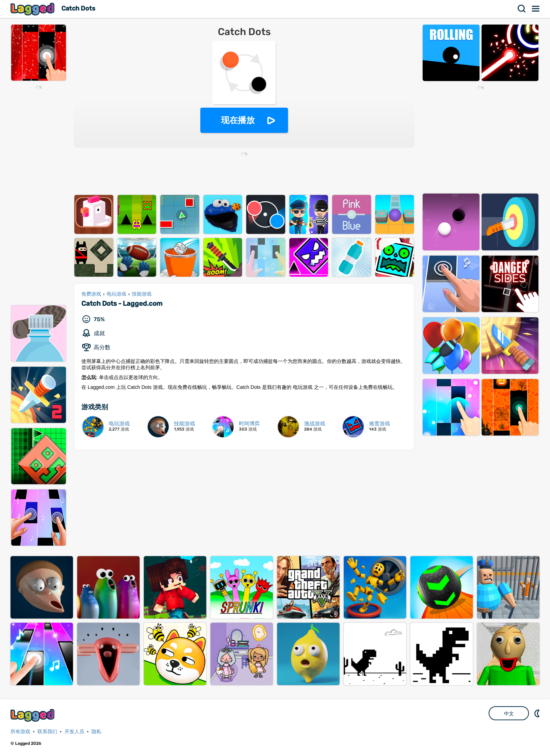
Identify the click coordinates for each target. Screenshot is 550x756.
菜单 (536, 9)
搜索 (522, 9)
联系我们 (47, 732)
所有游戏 (20, 732)
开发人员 (74, 732)
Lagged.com (33, 715)
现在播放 (238, 120)
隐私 (96, 732)
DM (538, 713)
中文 (509, 714)
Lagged (33, 9)
